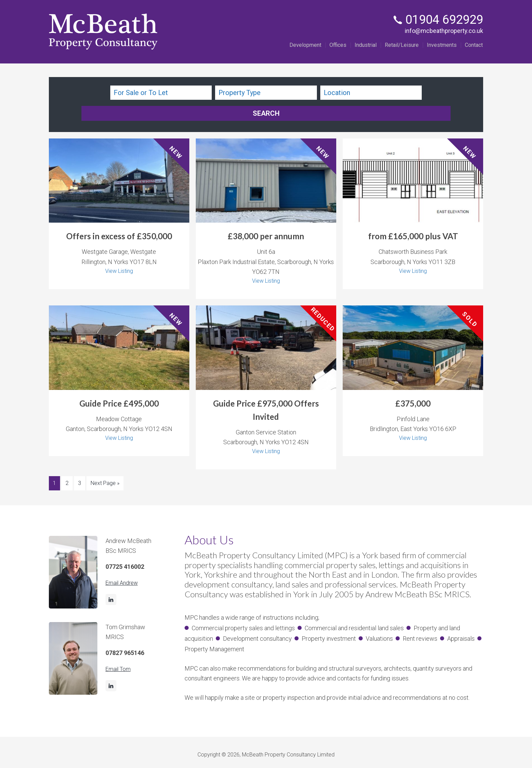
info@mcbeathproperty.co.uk (444, 31)
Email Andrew (123, 560)
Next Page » (105, 462)
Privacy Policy (277, 750)
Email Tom (119, 647)
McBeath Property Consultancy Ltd (103, 32)
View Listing (119, 249)
